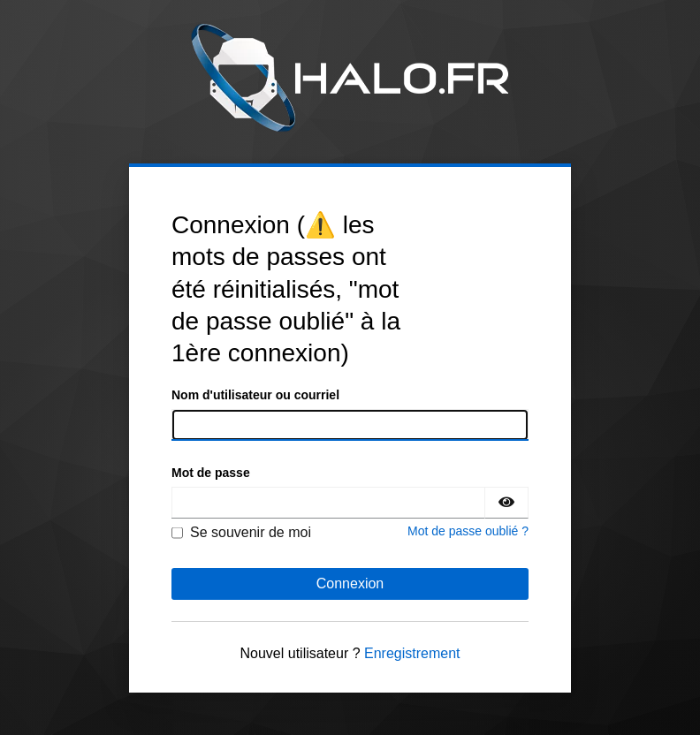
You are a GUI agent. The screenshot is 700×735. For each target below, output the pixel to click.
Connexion (350, 583)
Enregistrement (412, 653)
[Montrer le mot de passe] (506, 503)
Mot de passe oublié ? (468, 531)
